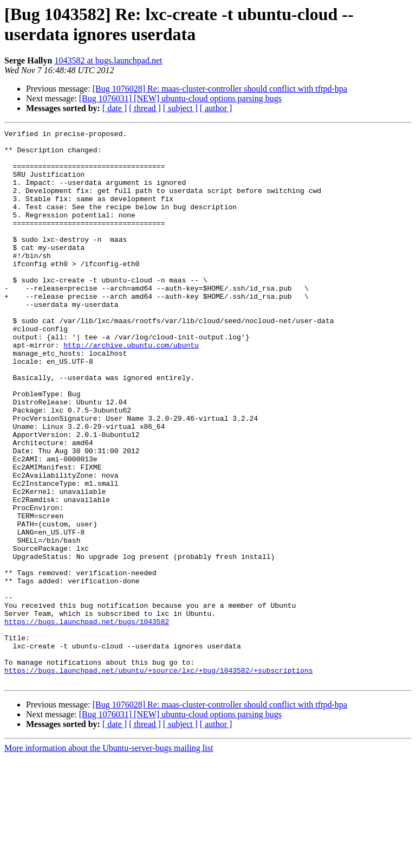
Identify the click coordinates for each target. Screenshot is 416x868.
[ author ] (216, 108)
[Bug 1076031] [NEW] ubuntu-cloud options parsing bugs (180, 98)
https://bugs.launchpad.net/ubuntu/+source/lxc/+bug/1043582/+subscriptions (158, 779)
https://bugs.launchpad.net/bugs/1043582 (87, 721)
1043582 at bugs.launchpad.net (108, 60)
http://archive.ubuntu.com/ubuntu (131, 389)
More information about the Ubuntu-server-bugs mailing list (109, 859)
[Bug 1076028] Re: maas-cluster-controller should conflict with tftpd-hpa (220, 89)
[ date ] (115, 108)
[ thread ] (145, 108)
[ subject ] (180, 108)
